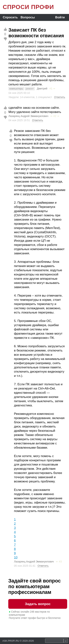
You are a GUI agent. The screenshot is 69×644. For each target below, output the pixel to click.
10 (16, 557)
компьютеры (16, 89)
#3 (60, 562)
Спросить (10, 17)
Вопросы (28, 17)
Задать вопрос (38, 604)
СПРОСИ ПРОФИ (28, 7)
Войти (60, 17)
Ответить (60, 97)
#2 (55, 116)
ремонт (30, 89)
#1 (51, 89)
